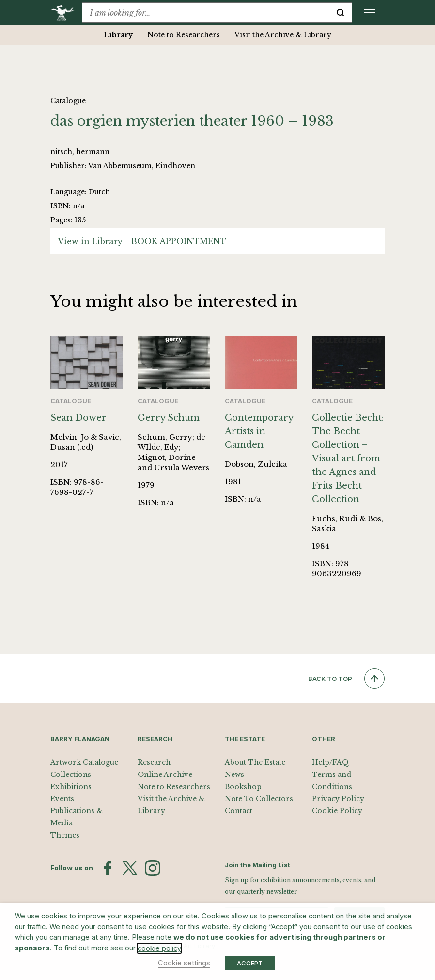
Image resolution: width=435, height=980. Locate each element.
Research (154, 762)
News (234, 775)
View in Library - (142, 241)
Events (62, 799)
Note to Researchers (184, 35)
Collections (71, 775)
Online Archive (165, 775)
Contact (239, 811)
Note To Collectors (259, 799)
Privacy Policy (338, 799)
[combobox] (206, 13)
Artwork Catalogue (84, 762)
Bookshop (243, 787)
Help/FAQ (330, 762)
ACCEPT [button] (250, 963)
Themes (65, 835)
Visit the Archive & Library (283, 35)
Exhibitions (71, 787)
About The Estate (255, 762)
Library (118, 35)
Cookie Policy (337, 811)
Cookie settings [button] (184, 963)
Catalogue (68, 101)
